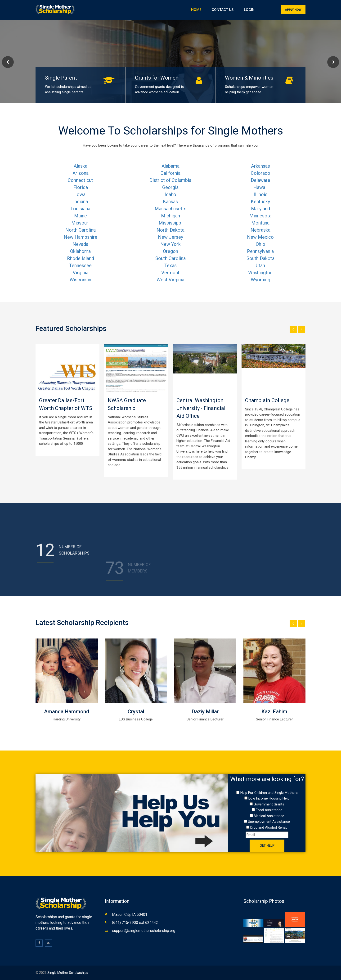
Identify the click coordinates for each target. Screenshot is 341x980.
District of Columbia (170, 180)
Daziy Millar (205, 712)
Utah (260, 265)
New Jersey (170, 237)
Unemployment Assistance (269, 822)
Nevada (80, 244)
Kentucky (260, 202)
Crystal (136, 712)
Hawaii (260, 187)
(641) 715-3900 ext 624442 (135, 923)
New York (170, 244)
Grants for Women (157, 78)
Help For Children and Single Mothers (269, 793)
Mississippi (170, 223)
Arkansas (260, 166)
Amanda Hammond (67, 712)
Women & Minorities (249, 78)
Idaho (170, 194)
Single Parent (61, 78)
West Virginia (170, 280)
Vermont (170, 273)
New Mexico (260, 237)
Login (249, 10)
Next (333, 62)
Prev (8, 62)
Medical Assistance (269, 816)
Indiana (81, 202)
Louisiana (80, 209)
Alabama (170, 166)
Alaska (81, 166)
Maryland (260, 209)
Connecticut (80, 180)
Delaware (260, 180)
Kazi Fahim (274, 712)
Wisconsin (80, 280)
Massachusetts (170, 209)
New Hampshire (81, 237)
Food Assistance (269, 810)
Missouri (80, 223)
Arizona (81, 173)
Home (196, 10)
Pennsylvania (260, 251)
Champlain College (267, 400)
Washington (260, 273)
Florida (81, 187)
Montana (260, 223)
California (170, 173)
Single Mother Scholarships (68, 973)
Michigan (170, 216)
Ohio (260, 244)
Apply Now (293, 10)
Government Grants (269, 804)
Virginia (81, 273)
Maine (81, 216)
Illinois (260, 194)
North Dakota (170, 230)
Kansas (170, 202)
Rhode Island (81, 258)
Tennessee (80, 265)
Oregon (170, 251)
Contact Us (223, 10)
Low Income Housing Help (269, 798)
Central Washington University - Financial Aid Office (201, 408)
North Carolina (81, 230)
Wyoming (260, 280)
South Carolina (170, 258)
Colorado (260, 173)
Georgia (170, 187)
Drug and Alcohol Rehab (269, 827)
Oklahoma (80, 251)
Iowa (80, 194)
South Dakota (260, 258)
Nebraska (260, 230)
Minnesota (260, 216)
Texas (170, 265)
